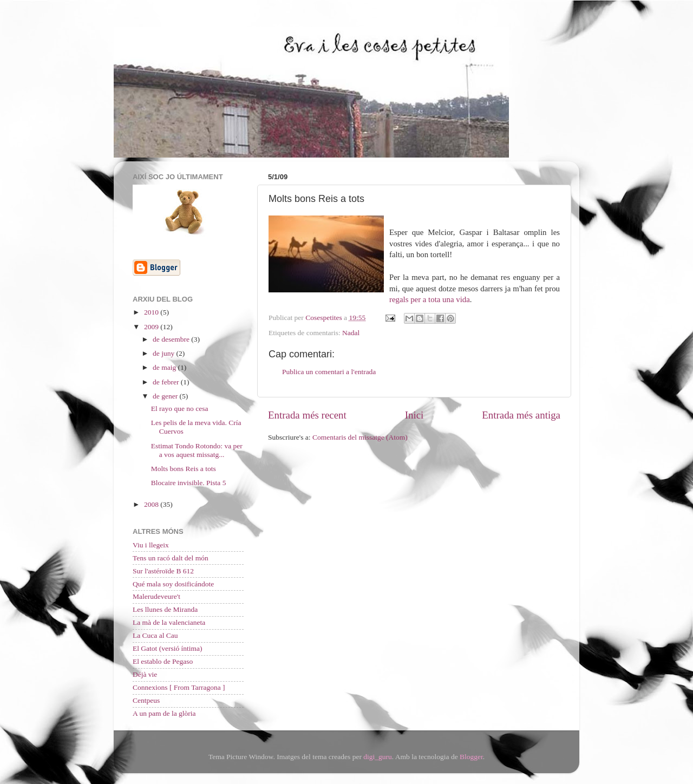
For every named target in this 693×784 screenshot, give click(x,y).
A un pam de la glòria (164, 713)
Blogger (471, 757)
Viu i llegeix (151, 545)
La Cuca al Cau (155, 635)
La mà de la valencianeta (169, 622)
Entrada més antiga (521, 415)
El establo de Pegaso (163, 661)
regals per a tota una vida (430, 299)
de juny (165, 353)
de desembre (172, 339)
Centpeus (146, 700)
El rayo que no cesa (180, 409)
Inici (414, 415)
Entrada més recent (307, 415)
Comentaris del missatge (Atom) (360, 437)
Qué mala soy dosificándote (173, 584)
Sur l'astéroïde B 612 (163, 571)
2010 (152, 312)
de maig (165, 367)
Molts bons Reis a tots (184, 469)
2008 (152, 504)
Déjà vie (145, 674)
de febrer (167, 382)
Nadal (351, 333)
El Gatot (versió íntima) (168, 648)
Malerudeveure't (156, 596)
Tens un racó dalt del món (171, 558)
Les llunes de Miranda (165, 609)
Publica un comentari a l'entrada (329, 372)
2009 (152, 327)
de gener (166, 396)
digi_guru (378, 757)
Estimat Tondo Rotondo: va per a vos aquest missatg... (197, 450)
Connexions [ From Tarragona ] (179, 687)
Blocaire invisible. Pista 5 (189, 483)
